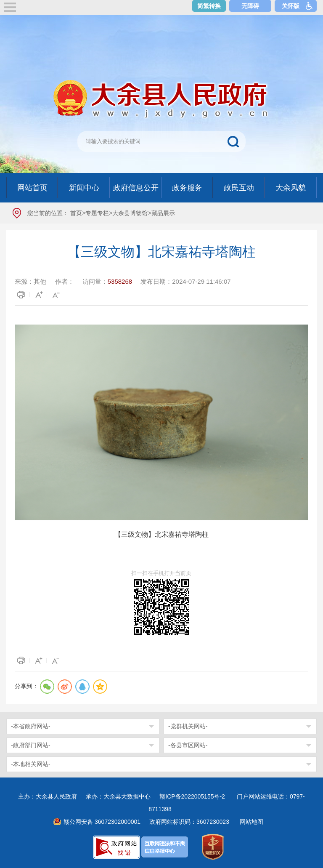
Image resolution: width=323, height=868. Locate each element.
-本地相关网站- (30, 764)
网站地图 (252, 822)
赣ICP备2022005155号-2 (195, 796)
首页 (76, 213)
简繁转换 (209, 6)
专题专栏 (97, 213)
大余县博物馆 (130, 213)
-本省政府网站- (30, 726)
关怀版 (291, 6)
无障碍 (250, 6)
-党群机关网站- (188, 726)
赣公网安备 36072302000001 (102, 822)
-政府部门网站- (30, 745)
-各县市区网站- (188, 745)
